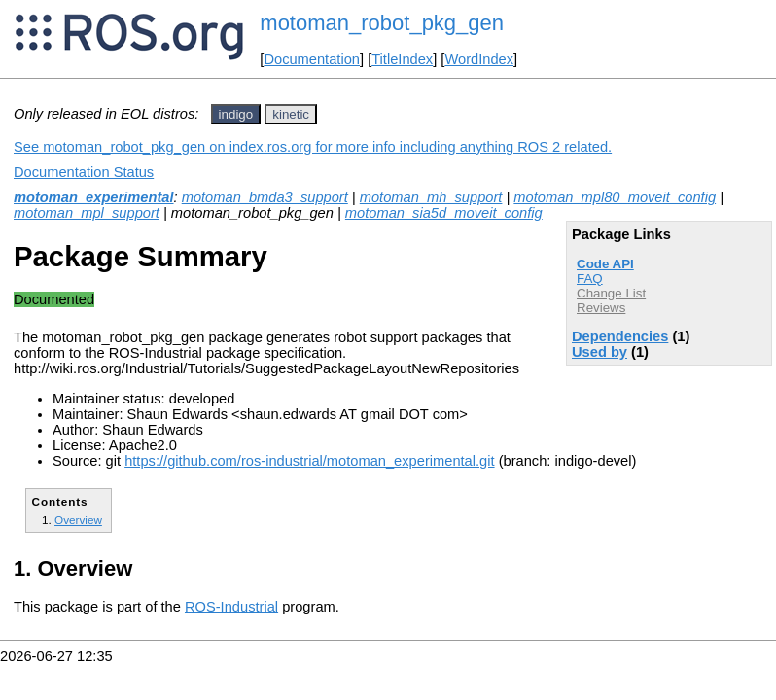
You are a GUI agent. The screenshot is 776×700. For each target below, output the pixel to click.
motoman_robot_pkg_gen (382, 23)
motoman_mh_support (431, 197)
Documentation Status (84, 172)
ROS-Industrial (231, 607)
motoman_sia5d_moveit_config (444, 213)
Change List (611, 293)
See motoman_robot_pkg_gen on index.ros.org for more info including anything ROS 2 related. (313, 147)
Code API (605, 264)
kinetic (291, 114)
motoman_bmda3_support (265, 197)
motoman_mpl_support (87, 213)
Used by (600, 352)
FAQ (590, 279)
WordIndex (479, 59)
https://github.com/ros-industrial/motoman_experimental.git (309, 461)
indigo (236, 114)
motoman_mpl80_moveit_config (615, 197)
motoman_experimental (94, 197)
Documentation (312, 59)
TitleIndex (402, 59)
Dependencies (620, 336)
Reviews (601, 308)
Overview (78, 520)
